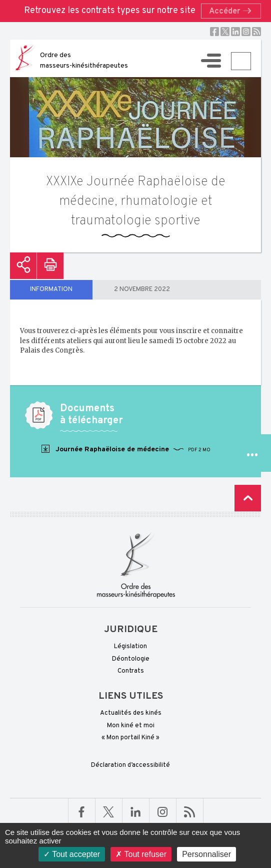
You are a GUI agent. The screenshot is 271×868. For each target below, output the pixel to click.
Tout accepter (72, 854)
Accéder (233, 12)
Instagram (246, 32)
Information (51, 290)
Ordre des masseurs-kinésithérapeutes (84, 61)
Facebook (214, 32)
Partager (23, 266)
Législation (130, 647)
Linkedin (235, 32)
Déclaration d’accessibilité (130, 765)
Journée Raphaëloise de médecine (125, 449)
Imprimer (50, 266)
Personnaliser (206, 854)
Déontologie (131, 659)
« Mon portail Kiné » (130, 738)
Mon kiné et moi (131, 726)
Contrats (131, 671)
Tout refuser (141, 854)
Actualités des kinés (131, 713)
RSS (256, 32)
